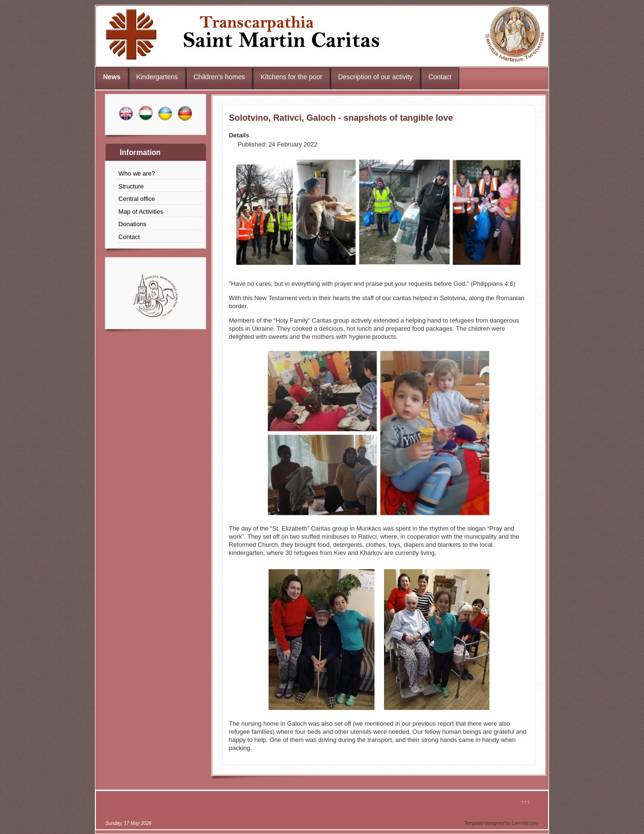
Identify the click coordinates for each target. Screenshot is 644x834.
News (112, 77)
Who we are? (137, 173)
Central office (136, 199)
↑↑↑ (526, 802)
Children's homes (219, 77)
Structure (131, 186)
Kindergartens (157, 77)
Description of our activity (375, 77)
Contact (440, 77)
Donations (132, 224)
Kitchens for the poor (291, 77)
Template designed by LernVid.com (501, 823)
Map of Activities (141, 212)
